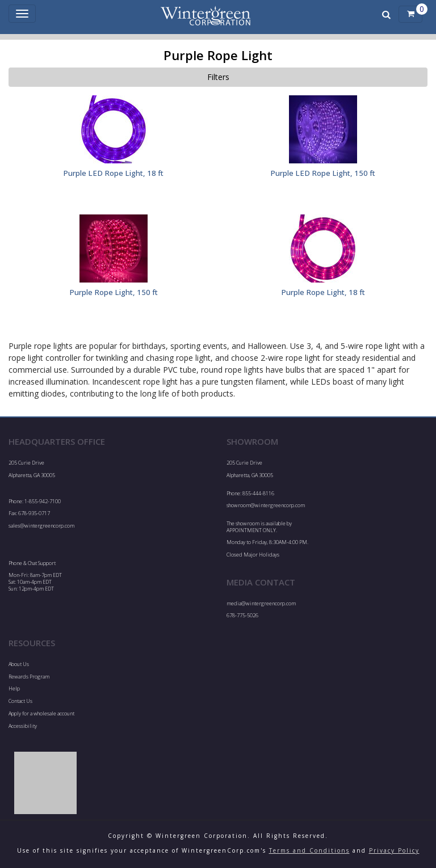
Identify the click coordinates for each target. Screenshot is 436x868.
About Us (19, 664)
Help (14, 688)
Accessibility (23, 726)
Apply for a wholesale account (41, 713)
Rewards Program (29, 677)
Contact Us (20, 701)
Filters (218, 77)
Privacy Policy (394, 850)
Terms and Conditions (309, 850)
